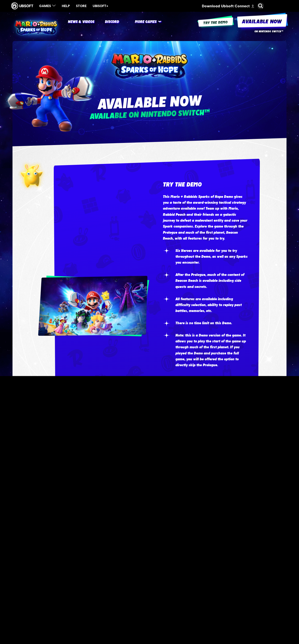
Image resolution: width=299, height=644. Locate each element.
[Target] (218, 517)
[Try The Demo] (206, 419)
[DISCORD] (112, 22)
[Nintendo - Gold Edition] (81, 570)
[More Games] (146, 22)
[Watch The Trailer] (206, 391)
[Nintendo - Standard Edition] (81, 536)
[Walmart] (218, 594)
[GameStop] (218, 609)
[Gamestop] (218, 624)
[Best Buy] (218, 578)
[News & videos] (81, 22)
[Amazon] (218, 548)
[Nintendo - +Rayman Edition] (81, 605)
